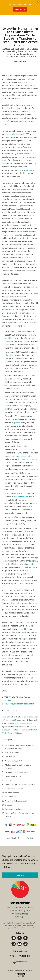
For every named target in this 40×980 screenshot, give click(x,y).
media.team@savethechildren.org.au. (18, 704)
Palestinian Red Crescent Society (19, 723)
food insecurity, (22, 456)
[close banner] (38, 2)
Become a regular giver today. (20, 4)
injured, (8, 355)
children (34, 365)
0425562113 (8, 700)
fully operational (21, 497)
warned (9, 310)
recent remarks (20, 225)
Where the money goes (20, 903)
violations (30, 170)
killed (14, 134)
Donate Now (20, 9)
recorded (30, 459)
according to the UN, (22, 385)
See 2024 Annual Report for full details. (23, 928)
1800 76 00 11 (20, 956)
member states (22, 189)
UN (17, 720)
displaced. (16, 423)
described (32, 564)
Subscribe (20, 875)
